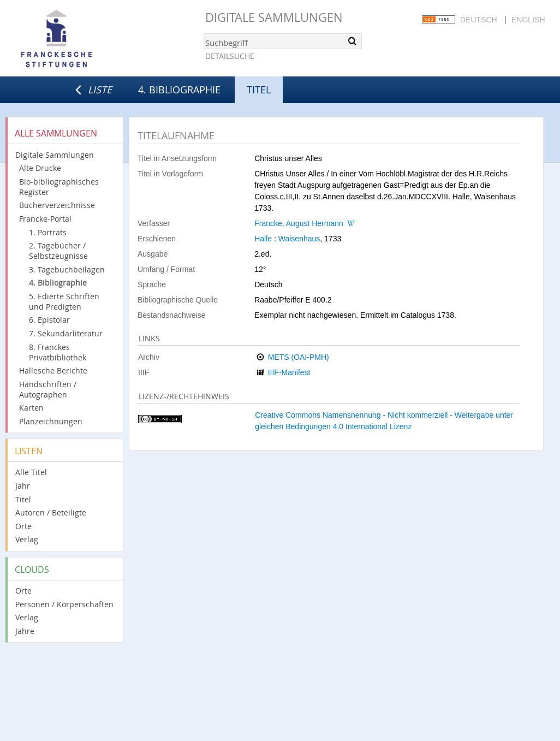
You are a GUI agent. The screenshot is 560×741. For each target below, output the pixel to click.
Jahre (25, 631)
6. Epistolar (49, 320)
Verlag (27, 539)
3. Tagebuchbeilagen (67, 269)
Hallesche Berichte (53, 370)
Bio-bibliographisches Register (59, 187)
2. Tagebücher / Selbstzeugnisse (58, 251)
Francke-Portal (45, 219)
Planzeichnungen (51, 421)
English (528, 20)
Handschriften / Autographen (48, 389)
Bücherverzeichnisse (57, 205)
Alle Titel (31, 472)
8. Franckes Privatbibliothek (58, 352)
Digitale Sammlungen (274, 17)
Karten (31, 408)
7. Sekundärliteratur (66, 333)
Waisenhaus (299, 239)
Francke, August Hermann (299, 223)
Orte (23, 526)
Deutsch (479, 20)
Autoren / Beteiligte (51, 512)
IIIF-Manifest (289, 372)
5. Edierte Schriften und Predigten (64, 301)
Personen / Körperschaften (64, 604)
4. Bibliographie (179, 90)
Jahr (23, 486)
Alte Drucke (40, 168)
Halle (263, 239)
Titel (23, 499)
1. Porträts (48, 232)
